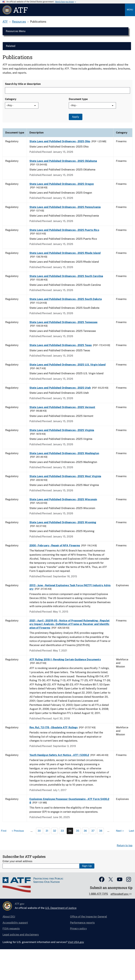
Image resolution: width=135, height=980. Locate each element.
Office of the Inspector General (89, 917)
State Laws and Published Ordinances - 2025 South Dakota (66, 299)
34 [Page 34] (70, 831)
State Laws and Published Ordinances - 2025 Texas (61, 345)
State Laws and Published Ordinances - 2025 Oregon (62, 184)
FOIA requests (11, 929)
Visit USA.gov (76, 942)
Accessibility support (15, 923)
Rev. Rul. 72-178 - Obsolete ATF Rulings (54, 727)
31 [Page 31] (47, 831)
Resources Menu (16, 31)
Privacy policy (78, 929)
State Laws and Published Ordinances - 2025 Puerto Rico (64, 230)
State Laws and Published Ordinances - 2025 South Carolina (66, 276)
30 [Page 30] (39, 831)
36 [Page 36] (85, 831)
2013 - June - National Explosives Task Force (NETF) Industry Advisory (70, 587)
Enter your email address (17, 861)
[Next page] (120, 831)
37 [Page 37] (93, 831)
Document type (78, 99)
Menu (130, 10)
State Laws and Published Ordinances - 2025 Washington (64, 453)
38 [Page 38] (101, 831)
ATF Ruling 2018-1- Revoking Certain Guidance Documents (65, 660)
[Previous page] (17, 831)
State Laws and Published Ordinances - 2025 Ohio (60, 141)
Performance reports (82, 923)
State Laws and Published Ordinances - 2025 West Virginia (65, 476)
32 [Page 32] (55, 831)
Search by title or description (23, 84)
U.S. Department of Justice (61, 908)
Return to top (125, 845)
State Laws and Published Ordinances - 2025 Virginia (62, 430)
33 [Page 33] (62, 831)
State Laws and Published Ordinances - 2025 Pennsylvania (65, 207)
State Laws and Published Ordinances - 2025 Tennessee (64, 322)
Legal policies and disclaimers (21, 935)
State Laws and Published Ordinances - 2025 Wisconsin (63, 499)
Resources (19, 22)
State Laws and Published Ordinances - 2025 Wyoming (63, 522)
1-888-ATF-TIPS (98, 894)
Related (11, 46)
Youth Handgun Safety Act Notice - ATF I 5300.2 (59, 755)
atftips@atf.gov (120, 894)
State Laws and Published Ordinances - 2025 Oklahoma (63, 161)
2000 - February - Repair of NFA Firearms (55, 545)
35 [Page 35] (78, 831)
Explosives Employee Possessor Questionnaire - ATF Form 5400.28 (69, 801)
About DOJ (9, 917)
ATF (5, 22)
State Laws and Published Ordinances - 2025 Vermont (62, 407)
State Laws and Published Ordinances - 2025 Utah (60, 388)
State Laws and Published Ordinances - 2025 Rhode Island (65, 253)
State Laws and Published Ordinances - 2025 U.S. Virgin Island (67, 365)
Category (11, 99)
